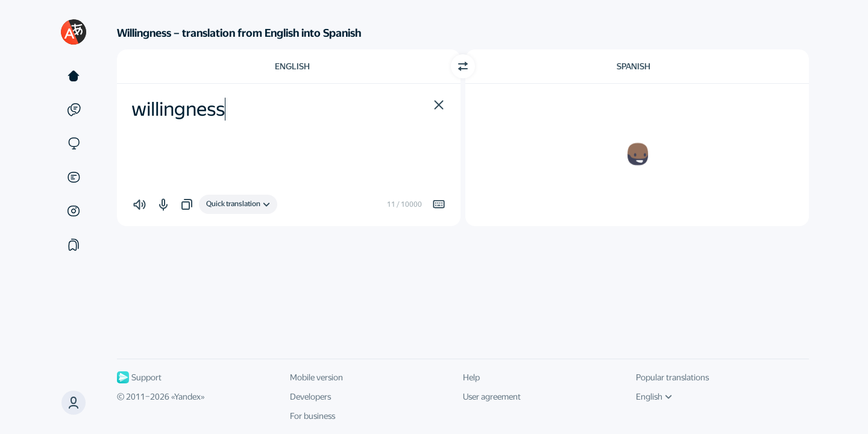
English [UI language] (654, 397)
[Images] (74, 211)
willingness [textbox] (178, 109)
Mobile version (316, 377)
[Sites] (74, 143)
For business (313, 416)
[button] (74, 403)
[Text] (74, 76)
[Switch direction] (463, 66)
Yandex (187, 397)
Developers (310, 397)
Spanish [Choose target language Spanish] (634, 66)
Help (471, 377)
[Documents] (74, 177)
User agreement (492, 397)
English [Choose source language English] (292, 66)
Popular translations (672, 377)
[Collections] (74, 245)
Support (139, 377)
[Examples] (74, 110)
